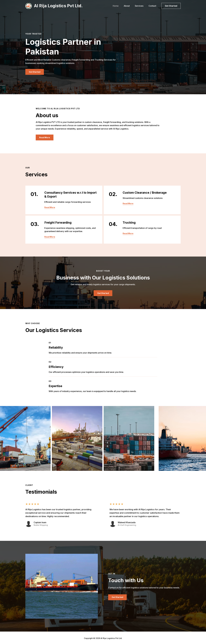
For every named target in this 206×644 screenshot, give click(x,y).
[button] (171, 6)
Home (119, 6)
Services (141, 6)
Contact (153, 6)
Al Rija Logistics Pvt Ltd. (58, 6)
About (129, 6)
